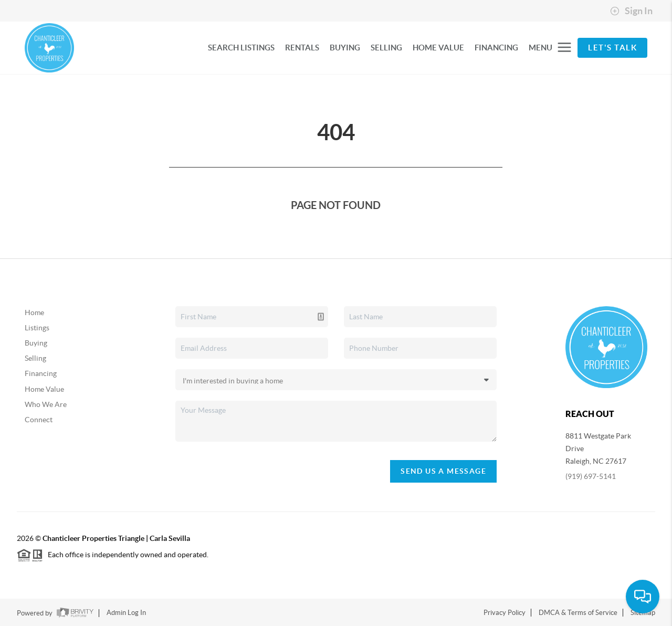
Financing (41, 373)
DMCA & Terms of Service (578, 613)
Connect (39, 420)
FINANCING (496, 48)
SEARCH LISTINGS (241, 48)
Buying (36, 343)
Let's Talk (612, 48)
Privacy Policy (505, 613)
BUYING (345, 48)
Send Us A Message (443, 471)
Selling (35, 358)
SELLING (386, 48)
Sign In (631, 11)
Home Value (44, 389)
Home (34, 312)
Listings (37, 328)
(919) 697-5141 (591, 476)
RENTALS (302, 48)
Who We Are (46, 404)
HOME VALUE (438, 48)
